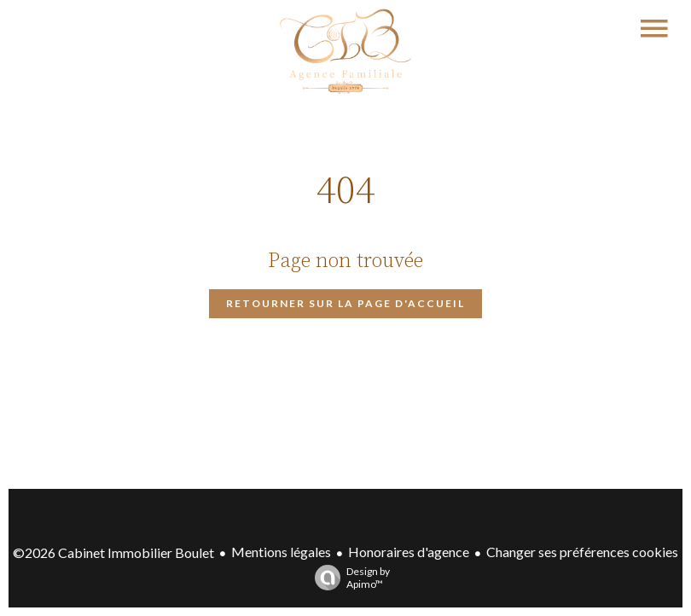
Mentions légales (281, 552)
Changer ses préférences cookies (582, 552)
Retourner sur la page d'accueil (345, 303)
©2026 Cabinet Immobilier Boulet (113, 552)
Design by (348, 578)
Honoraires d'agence (409, 552)
